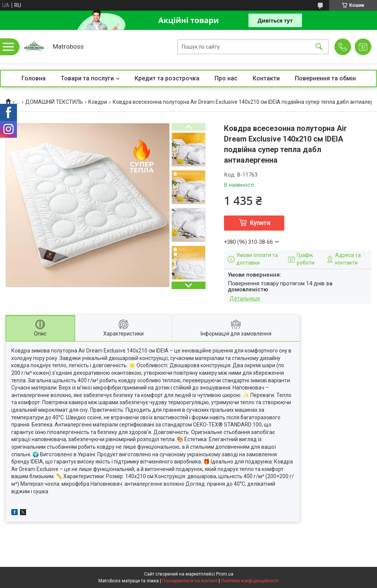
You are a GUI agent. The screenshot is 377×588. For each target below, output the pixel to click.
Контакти (266, 78)
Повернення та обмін (325, 78)
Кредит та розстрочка (167, 78)
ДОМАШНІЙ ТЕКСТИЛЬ (54, 102)
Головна (34, 78)
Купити (260, 223)
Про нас (226, 78)
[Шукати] (319, 47)
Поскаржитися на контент (190, 581)
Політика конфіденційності (250, 581)
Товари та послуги (87, 78)
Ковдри (98, 102)
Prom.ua (225, 574)
